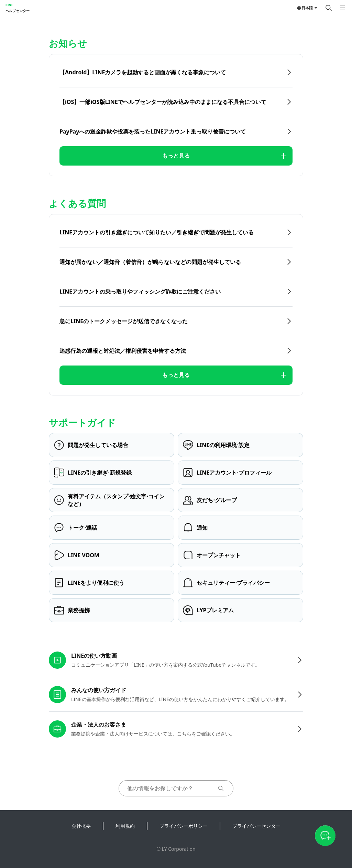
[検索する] (329, 8)
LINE (9, 5)
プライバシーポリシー (184, 826)
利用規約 (125, 826)
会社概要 (81, 826)
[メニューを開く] (342, 8)
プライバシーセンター (256, 826)
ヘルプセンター (18, 11)
